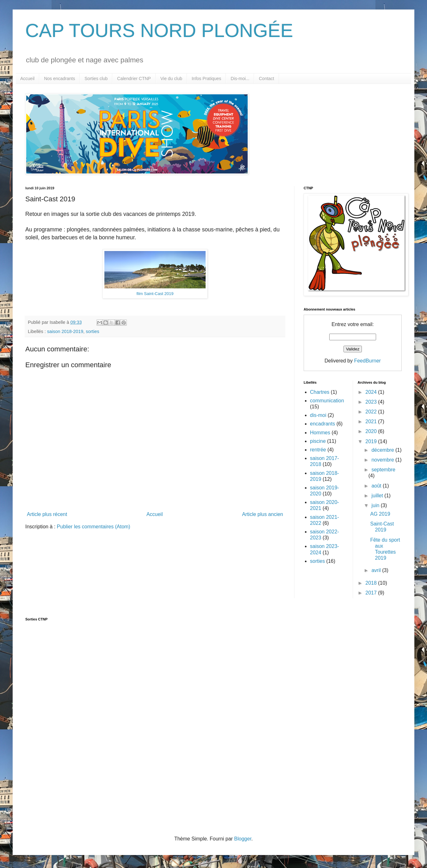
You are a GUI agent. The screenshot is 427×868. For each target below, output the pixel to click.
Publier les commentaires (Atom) (94, 527)
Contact (266, 79)
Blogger (243, 839)
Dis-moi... (240, 79)
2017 (372, 593)
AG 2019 (380, 514)
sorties (92, 331)
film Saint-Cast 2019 (155, 294)
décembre (383, 450)
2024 (372, 392)
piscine (318, 441)
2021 (372, 421)
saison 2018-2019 (65, 331)
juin (376, 505)
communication (327, 401)
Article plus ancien (263, 514)
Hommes (320, 433)
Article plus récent (47, 514)
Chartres (320, 392)
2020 (372, 431)
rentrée (318, 450)
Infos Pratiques (206, 79)
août (377, 486)
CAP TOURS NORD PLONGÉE (159, 31)
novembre (383, 460)
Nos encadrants (59, 79)
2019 (372, 441)
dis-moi (318, 415)
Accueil (27, 79)
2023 (372, 402)
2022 (372, 412)
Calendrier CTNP (134, 79)
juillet (378, 496)
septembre (383, 470)
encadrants (322, 424)
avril (377, 570)
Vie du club (171, 79)
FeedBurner (367, 361)
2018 (372, 583)
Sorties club (96, 79)
